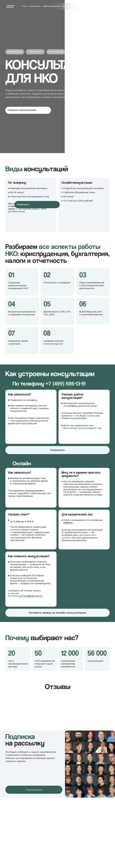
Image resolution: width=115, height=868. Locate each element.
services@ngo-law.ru (31, 596)
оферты (68, 523)
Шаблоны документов (51, 6)
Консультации (35, 6)
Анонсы (83, 6)
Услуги (25, 6)
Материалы (67, 6)
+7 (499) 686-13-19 (66, 383)
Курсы (76, 6)
